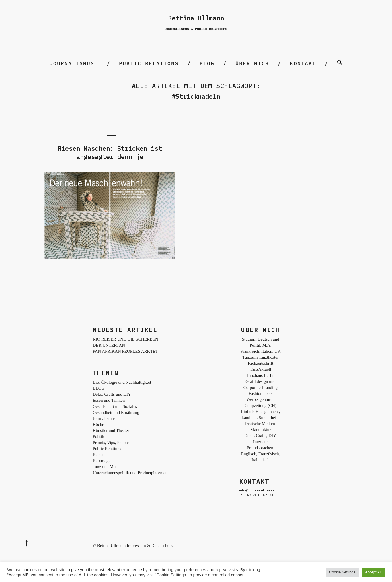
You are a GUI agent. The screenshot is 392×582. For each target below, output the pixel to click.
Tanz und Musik (107, 467)
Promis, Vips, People (111, 443)
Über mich (252, 63)
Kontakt (303, 63)
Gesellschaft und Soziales (115, 406)
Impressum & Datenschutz (150, 546)
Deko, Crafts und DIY (112, 394)
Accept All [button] (373, 572)
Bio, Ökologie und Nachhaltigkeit (122, 382)
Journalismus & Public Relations (196, 29)
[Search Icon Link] (340, 63)
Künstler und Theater (111, 430)
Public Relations (149, 63)
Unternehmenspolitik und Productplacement (131, 473)
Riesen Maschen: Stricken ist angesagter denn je (110, 152)
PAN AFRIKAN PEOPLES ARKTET (125, 351)
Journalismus (72, 63)
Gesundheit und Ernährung (116, 412)
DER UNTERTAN (109, 345)
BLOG (207, 63)
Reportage (102, 461)
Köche (99, 424)
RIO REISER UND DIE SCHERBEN (126, 339)
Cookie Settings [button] (342, 572)
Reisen (99, 455)
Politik (99, 437)
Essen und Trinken (109, 400)
